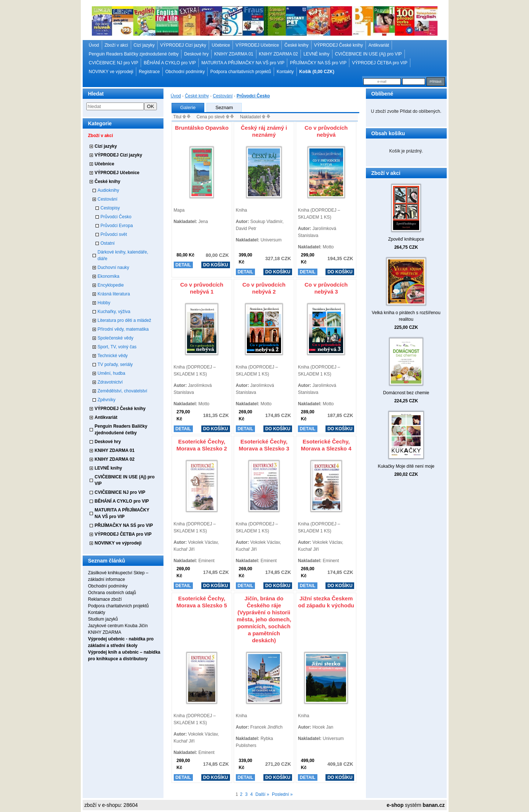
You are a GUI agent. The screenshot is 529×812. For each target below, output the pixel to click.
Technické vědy (113, 356)
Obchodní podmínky (185, 72)
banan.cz (434, 805)
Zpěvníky (107, 400)
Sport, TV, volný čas (117, 347)
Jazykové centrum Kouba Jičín (118, 626)
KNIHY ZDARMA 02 (278, 54)
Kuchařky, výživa (114, 312)
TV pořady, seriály (115, 364)
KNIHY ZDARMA (105, 632)
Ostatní (108, 243)
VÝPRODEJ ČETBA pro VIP (380, 63)
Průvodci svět (114, 234)
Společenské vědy (116, 338)
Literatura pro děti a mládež (125, 320)
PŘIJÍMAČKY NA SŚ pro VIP (318, 63)
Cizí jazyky (144, 45)
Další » (262, 794)
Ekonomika (109, 276)
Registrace (149, 72)
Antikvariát (379, 45)
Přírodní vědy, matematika (123, 329)
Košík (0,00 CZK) (317, 72)
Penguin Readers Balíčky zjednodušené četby (134, 54)
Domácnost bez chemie (406, 393)
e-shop (395, 805)
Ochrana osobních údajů (112, 593)
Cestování (108, 199)
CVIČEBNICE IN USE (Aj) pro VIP (368, 54)
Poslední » (282, 794)
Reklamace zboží (105, 599)
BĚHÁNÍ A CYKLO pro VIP (170, 63)
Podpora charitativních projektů (240, 72)
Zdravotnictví (110, 382)
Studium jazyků (103, 619)
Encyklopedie (111, 285)
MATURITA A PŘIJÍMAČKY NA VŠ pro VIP (243, 63)
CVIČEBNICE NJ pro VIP (114, 63)
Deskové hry (196, 54)
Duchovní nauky (114, 267)
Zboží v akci (116, 45)
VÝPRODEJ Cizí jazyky (183, 45)
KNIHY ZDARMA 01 (234, 54)
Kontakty (285, 72)
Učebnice (221, 45)
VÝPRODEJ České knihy (339, 45)
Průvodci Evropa (117, 226)
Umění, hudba (111, 373)
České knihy (296, 45)
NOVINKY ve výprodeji (111, 72)
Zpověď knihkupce (406, 239)
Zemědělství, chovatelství (123, 391)
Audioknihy (109, 190)
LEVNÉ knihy (316, 54)
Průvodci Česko (116, 217)
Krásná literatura (114, 294)
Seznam (224, 107)
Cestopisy (110, 208)
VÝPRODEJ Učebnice (257, 45)
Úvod (94, 45)
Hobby (104, 303)
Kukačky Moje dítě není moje (406, 466)
